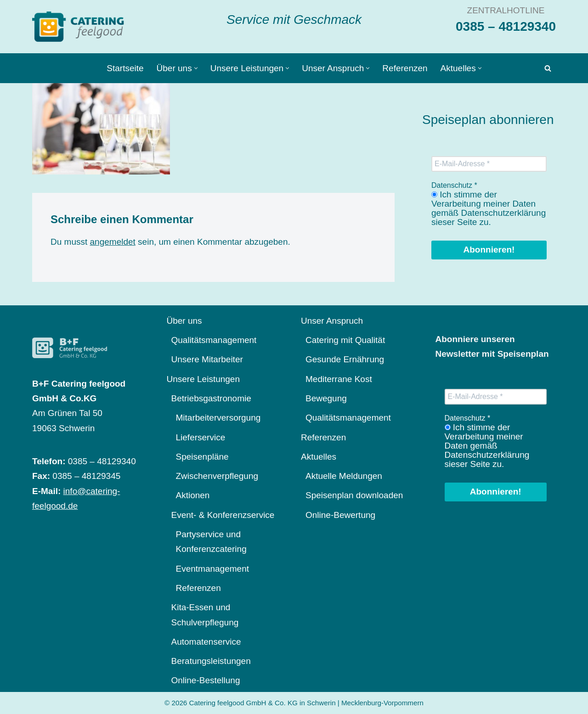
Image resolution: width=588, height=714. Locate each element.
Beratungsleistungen (211, 661)
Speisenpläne (202, 457)
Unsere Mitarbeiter (207, 359)
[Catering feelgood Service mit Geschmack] (80, 27)
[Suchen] (548, 68)
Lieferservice (201, 437)
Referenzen (405, 68)
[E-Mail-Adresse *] (489, 164)
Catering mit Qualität (345, 340)
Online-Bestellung (206, 680)
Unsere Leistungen (204, 379)
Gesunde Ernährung (345, 359)
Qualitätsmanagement (214, 340)
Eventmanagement (213, 569)
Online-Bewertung (340, 515)
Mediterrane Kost (339, 379)
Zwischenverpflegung (217, 476)
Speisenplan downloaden (354, 495)
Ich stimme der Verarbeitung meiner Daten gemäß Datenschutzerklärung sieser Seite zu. (489, 208)
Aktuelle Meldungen (344, 476)
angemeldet (113, 242)
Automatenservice (206, 642)
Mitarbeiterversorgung (218, 418)
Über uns (184, 321)
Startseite (125, 68)
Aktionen (193, 495)
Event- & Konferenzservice (223, 515)
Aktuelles (319, 457)
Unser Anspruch (332, 321)
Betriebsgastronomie (211, 398)
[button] (196, 68)
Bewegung (326, 398)
